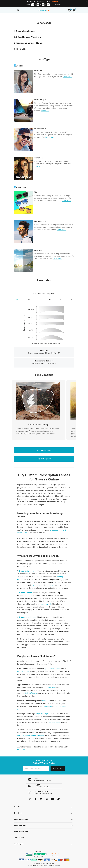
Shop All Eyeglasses (44, 450)
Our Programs (19, 844)
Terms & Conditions (55, 866)
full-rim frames (50, 688)
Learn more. (67, 77)
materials (46, 701)
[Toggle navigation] (14, 10)
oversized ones (54, 722)
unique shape (23, 672)
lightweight (47, 706)
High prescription (44, 714)
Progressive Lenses (28, 617)
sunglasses (50, 585)
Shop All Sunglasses (44, 459)
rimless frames (30, 693)
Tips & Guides (19, 838)
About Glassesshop (21, 832)
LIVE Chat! (22, 750)
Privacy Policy (43, 866)
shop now (57, 5)
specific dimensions (53, 669)
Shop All (17, 807)
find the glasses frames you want (31, 736)
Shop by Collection (21, 819)
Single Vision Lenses (28, 571)
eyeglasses (36, 585)
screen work (46, 604)
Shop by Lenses (20, 825)
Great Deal (18, 813)
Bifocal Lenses (26, 593)
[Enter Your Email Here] (36, 768)
